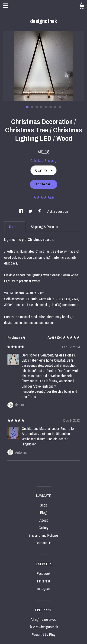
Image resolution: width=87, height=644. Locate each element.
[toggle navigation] (6, 6)
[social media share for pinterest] (40, 211)
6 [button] (51, 107)
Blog (43, 513)
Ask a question (58, 211)
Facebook (44, 573)
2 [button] (32, 107)
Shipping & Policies (44, 227)
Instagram (44, 588)
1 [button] (27, 107)
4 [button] (41, 107)
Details (15, 227)
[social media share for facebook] (22, 211)
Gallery (44, 528)
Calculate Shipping (43, 160)
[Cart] (82, 7)
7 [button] (55, 107)
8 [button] (60, 107)
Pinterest (44, 581)
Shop (43, 505)
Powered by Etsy (44, 634)
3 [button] (37, 107)
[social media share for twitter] (31, 211)
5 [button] (46, 107)
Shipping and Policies (43, 535)
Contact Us (43, 543)
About (44, 520)
